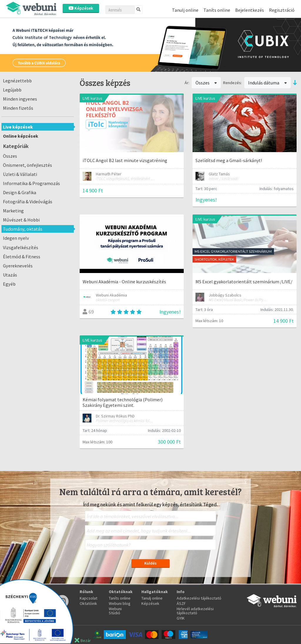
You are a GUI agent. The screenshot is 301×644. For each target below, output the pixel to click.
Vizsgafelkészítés (21, 247)
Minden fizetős (18, 108)
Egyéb (9, 284)
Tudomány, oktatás (23, 229)
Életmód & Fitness (22, 257)
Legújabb (12, 90)
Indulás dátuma (267, 83)
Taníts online (217, 10)
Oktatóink (88, 603)
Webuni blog (120, 603)
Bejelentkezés (250, 10)
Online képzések (21, 136)
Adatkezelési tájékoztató (199, 598)
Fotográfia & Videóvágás (28, 202)
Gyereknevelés (18, 266)
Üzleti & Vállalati (20, 174)
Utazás (10, 275)
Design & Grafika (20, 192)
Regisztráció (282, 10)
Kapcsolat (88, 598)
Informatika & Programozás (31, 183)
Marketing (13, 211)
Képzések (81, 8)
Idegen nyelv (16, 238)
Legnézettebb (17, 81)
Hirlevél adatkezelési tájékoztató (195, 611)
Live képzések (18, 127)
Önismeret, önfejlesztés (27, 165)
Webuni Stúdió (115, 611)
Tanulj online (185, 10)
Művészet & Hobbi (21, 220)
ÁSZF (181, 603)
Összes (10, 156)
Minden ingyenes (20, 99)
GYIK (181, 618)
